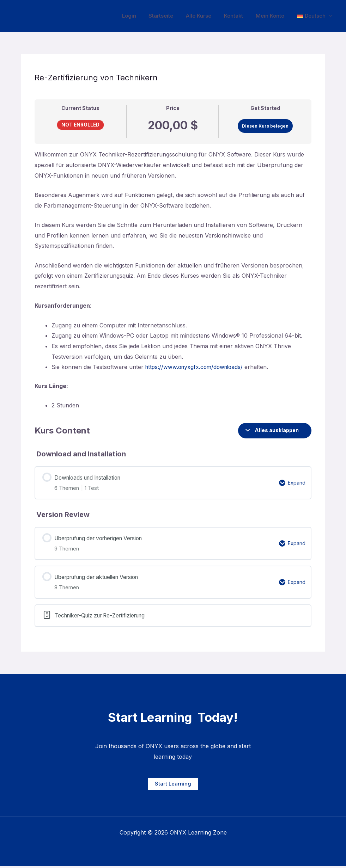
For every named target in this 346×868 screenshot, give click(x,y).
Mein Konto (273, 16)
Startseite (170, 16)
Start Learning (173, 786)
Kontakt (239, 16)
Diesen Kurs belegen (265, 126)
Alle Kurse (206, 16)
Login (140, 16)
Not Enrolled (80, 125)
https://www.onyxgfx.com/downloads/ (196, 367)
